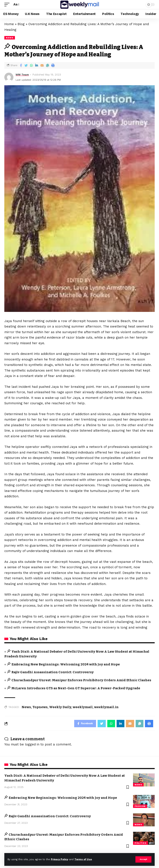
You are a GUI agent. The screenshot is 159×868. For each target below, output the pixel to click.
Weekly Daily (60, 707)
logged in (32, 744)
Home (9, 24)
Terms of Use (83, 859)
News (26, 707)
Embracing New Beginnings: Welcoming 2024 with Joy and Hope (66, 664)
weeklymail (83, 707)
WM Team (22, 75)
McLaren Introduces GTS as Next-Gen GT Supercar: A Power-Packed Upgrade (76, 688)
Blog (21, 24)
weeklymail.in (106, 707)
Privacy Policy (59, 859)
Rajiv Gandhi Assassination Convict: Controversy (53, 672)
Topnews (40, 707)
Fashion (140, 806)
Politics (141, 843)
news (10, 38)
